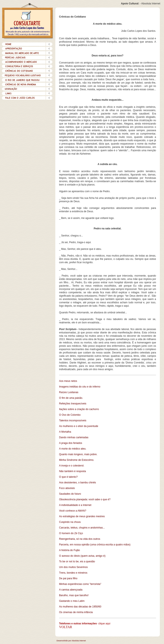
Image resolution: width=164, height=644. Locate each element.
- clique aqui (104, 624)
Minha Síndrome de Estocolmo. (77, 460)
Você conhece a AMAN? (73, 511)
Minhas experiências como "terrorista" (80, 584)
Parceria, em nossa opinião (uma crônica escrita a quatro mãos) (95, 545)
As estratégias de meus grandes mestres (82, 516)
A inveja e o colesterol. (72, 466)
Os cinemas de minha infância (76, 612)
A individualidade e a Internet (75, 505)
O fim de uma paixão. (71, 398)
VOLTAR (66, 627)
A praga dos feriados (71, 443)
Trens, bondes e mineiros (73, 573)
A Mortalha (65, 432)
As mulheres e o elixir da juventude (79, 426)
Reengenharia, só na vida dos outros (80, 539)
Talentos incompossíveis (73, 420)
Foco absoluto (67, 488)
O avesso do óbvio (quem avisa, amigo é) (82, 556)
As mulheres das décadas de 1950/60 (80, 607)
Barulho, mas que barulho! (74, 595)
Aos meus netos (68, 381)
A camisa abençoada (71, 590)
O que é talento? (68, 477)
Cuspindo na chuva (70, 522)
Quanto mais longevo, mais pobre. (78, 454)
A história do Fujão (69, 550)
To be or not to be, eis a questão (77, 561)
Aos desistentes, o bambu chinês (77, 483)
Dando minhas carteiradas (74, 437)
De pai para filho (68, 578)
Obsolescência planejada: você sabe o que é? (85, 499)
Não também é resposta (72, 471)
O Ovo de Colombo (70, 415)
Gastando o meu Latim (72, 601)
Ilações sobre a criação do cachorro (79, 409)
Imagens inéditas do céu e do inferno (80, 387)
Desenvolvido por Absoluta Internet (71, 641)
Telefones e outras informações (78, 624)
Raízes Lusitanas (69, 392)
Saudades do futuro (70, 494)
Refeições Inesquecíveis (73, 404)
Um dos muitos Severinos (73, 567)
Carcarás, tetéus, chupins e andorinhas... (82, 528)
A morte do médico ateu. (73, 449)
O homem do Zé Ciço (71, 533)
